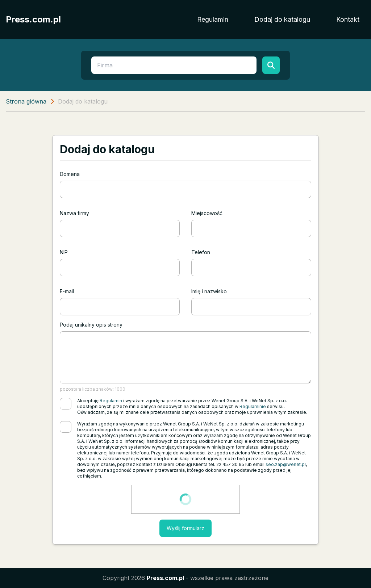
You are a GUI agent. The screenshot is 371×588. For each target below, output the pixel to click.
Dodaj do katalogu (282, 19)
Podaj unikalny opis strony (91, 325)
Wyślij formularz (185, 528)
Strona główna (26, 101)
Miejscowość (207, 213)
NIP (64, 252)
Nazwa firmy (74, 213)
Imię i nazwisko (209, 291)
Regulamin (213, 19)
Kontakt (348, 19)
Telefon (201, 252)
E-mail (67, 291)
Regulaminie (253, 406)
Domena (70, 174)
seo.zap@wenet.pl (286, 464)
